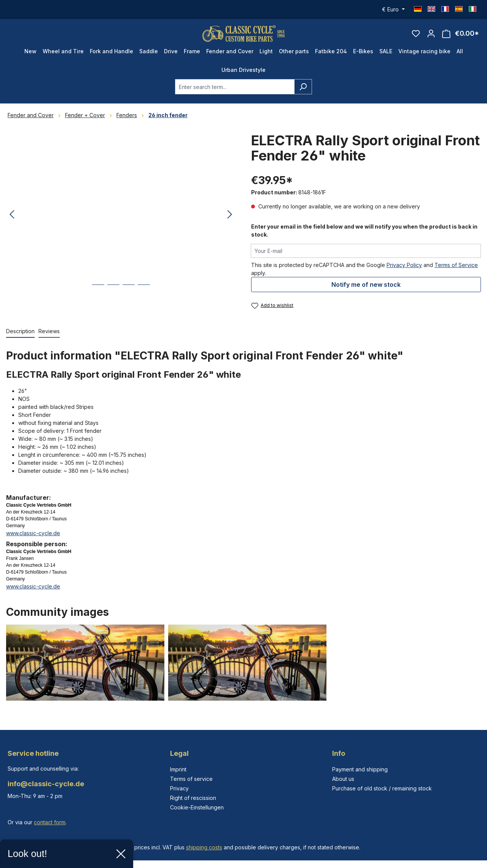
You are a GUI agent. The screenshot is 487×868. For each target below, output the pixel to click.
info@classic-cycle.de (46, 784)
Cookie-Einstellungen (197, 807)
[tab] (20, 338)
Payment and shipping (360, 769)
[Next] (230, 221)
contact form (50, 822)
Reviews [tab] (49, 338)
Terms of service (191, 779)
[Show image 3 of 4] (129, 297)
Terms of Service (456, 271)
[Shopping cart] (461, 37)
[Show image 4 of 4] (144, 297)
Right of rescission (193, 798)
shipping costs (204, 847)
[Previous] (12, 221)
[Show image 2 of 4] (113, 297)
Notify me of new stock (366, 291)
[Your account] (431, 37)
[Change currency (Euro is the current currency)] (393, 10)
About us (343, 779)
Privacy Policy (404, 271)
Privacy (179, 788)
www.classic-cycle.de (33, 540)
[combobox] (235, 93)
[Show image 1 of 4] (98, 297)
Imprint (178, 769)
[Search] (303, 93)
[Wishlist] (416, 37)
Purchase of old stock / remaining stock (382, 788)
